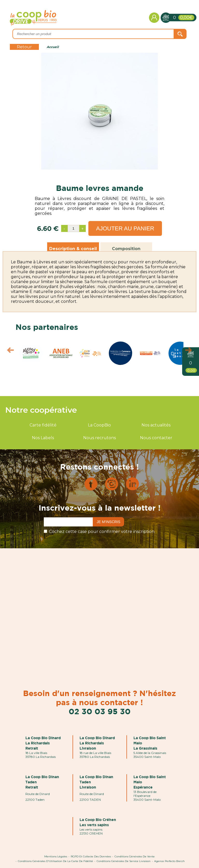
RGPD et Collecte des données (91, 856)
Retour (24, 47)
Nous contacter (156, 438)
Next (191, 351)
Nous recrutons (99, 438)
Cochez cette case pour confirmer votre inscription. (102, 532)
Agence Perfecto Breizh (169, 861)
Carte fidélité (43, 425)
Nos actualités (156, 425)
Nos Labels (43, 438)
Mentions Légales (56, 856)
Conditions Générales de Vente (135, 856)
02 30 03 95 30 (100, 711)
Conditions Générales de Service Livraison (124, 861)
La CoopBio (99, 425)
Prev (8, 351)
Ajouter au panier (125, 228)
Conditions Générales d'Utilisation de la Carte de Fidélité (55, 861)
